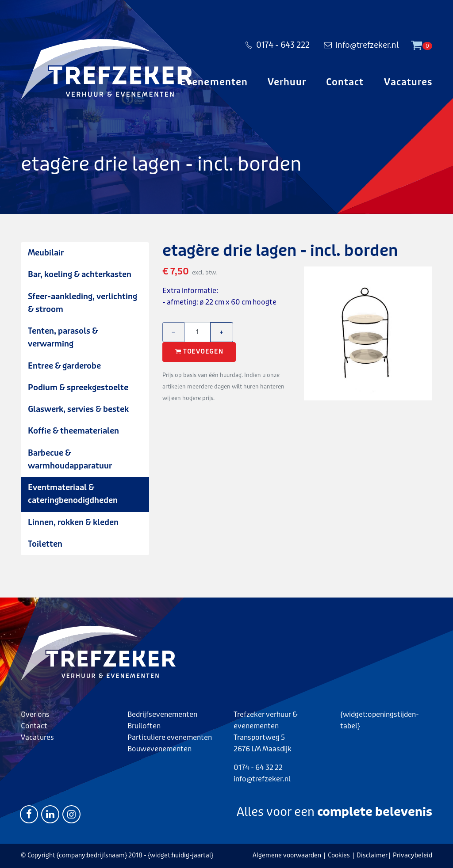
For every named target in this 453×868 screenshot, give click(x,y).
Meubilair (46, 253)
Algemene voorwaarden (287, 855)
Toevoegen (199, 352)
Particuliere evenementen (170, 737)
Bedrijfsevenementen (162, 714)
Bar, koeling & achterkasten (80, 274)
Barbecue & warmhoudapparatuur (70, 459)
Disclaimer (372, 855)
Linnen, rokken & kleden (73, 522)
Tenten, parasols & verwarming (63, 337)
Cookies (339, 855)
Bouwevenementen (159, 749)
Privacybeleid (413, 855)
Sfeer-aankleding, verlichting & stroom (83, 303)
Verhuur (287, 84)
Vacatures (408, 84)
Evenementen (214, 84)
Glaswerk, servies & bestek (78, 409)
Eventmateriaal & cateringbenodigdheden (73, 494)
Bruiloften (144, 726)
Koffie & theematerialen (73, 431)
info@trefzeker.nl (361, 46)
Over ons (35, 714)
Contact (345, 84)
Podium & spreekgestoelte (78, 388)
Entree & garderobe (64, 366)
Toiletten (45, 544)
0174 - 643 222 (277, 46)
